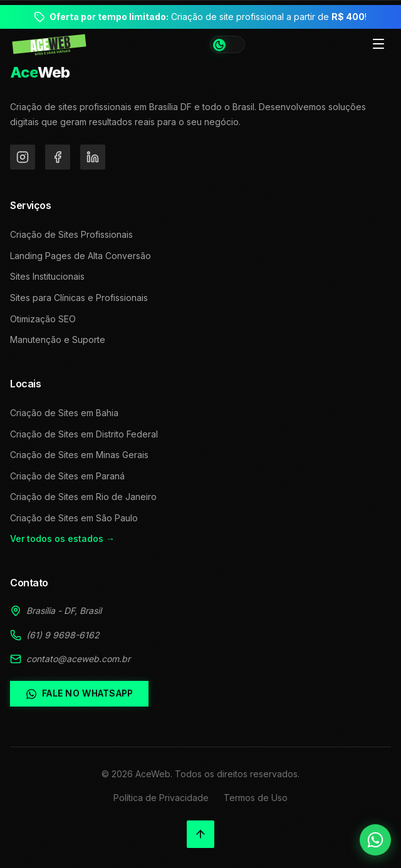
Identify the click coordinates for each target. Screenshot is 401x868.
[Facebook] (58, 157)
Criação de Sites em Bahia (64, 413)
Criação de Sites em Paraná (67, 476)
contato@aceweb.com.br (78, 659)
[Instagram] (23, 157)
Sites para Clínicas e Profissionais (79, 298)
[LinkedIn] (93, 157)
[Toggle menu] (378, 45)
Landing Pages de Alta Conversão (81, 256)
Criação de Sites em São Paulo (74, 518)
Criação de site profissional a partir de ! (208, 17)
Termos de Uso (256, 798)
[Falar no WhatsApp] (375, 840)
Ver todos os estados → (62, 539)
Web (40, 72)
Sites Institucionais (47, 276)
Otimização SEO (43, 319)
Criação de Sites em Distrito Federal (84, 434)
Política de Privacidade (161, 798)
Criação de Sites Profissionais (71, 234)
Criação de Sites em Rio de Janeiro (83, 497)
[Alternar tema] (227, 44)
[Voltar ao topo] (200, 834)
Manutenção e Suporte (58, 340)
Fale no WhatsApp (79, 693)
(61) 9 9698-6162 (63, 635)
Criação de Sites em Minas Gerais (79, 455)
